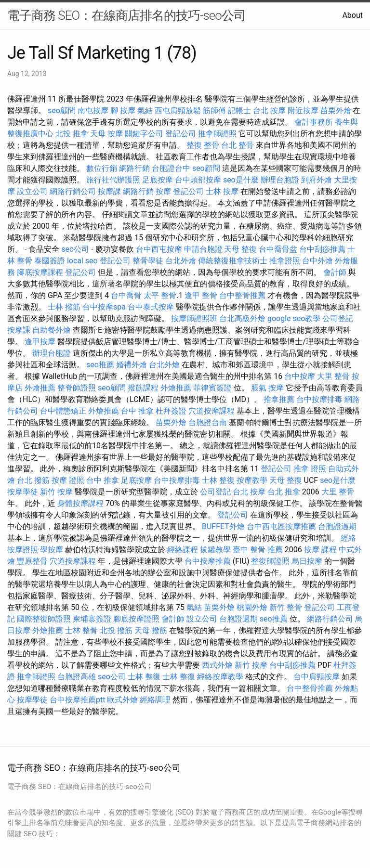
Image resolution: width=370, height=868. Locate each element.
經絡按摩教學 (220, 677)
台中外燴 (317, 261)
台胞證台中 (171, 168)
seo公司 (75, 249)
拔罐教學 (215, 550)
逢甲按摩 (40, 342)
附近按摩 (303, 110)
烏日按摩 (307, 561)
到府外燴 (317, 180)
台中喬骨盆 (278, 249)
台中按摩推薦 (208, 561)
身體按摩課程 (80, 503)
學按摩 (52, 550)
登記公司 (181, 134)
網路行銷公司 (73, 191)
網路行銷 (134, 168)
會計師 (335, 272)
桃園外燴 (252, 607)
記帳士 (239, 110)
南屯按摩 (93, 110)
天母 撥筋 (151, 630)
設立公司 (32, 191)
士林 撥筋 (64, 307)
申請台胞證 (203, 249)
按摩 (163, 191)
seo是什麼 (241, 180)
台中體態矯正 (63, 411)
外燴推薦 (40, 388)
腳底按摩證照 (136, 619)
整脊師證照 (77, 388)
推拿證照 (285, 261)
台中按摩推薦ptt (77, 700)
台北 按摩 (269, 110)
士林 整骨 (81, 630)
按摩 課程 (320, 550)
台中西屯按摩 (159, 249)
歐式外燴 (122, 700)
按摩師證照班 (194, 318)
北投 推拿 (72, 134)
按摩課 (109, 191)
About (352, 15)
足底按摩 (158, 180)
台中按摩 (300, 376)
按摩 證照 (68, 480)
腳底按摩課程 (40, 272)
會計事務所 (314, 122)
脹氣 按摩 (267, 388)
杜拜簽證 (171, 411)
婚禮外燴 (132, 365)
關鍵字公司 (144, 134)
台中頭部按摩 (198, 180)
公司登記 (338, 318)
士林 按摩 (222, 191)
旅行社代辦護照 (113, 180)
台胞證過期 (337, 526)
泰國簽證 (50, 261)
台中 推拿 (137, 411)
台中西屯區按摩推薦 (281, 526)
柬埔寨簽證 (92, 619)
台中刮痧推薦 (322, 249)
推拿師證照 (217, 134)
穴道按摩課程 (211, 411)
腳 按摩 (123, 110)
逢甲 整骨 (201, 295)
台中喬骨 (126, 295)
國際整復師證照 (44, 619)
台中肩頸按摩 (317, 677)
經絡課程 (183, 550)
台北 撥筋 (33, 480)
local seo (82, 261)
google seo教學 (294, 318)
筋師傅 (214, 110)
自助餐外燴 (52, 330)
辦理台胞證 (280, 180)
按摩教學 (252, 480)
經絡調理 (155, 700)
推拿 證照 (310, 469)
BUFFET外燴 (223, 526)
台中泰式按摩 (151, 307)
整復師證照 (270, 561)
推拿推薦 (279, 399)
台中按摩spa (104, 307)
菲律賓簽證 (212, 388)
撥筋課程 (143, 388)
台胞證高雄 (77, 677)
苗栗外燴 (336, 110)
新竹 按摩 (56, 492)
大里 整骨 (333, 376)
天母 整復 (240, 249)
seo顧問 (62, 110)
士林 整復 (218, 480)
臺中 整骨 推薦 (258, 550)
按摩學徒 (23, 492)
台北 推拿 (284, 492)
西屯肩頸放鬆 (178, 110)
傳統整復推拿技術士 (233, 261)
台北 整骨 (238, 145)
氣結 (145, 110)
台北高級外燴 (242, 318)
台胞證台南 (208, 422)
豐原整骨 (32, 561)
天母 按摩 (106, 134)
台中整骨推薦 (242, 295)
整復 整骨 (203, 145)
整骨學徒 (148, 261)
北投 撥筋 (116, 630)
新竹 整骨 (286, 607)
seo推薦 (100, 365)
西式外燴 (217, 665)
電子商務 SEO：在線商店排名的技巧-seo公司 (126, 15)
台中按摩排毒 (319, 399)
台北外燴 (181, 261)
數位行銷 (102, 168)
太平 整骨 (160, 295)
